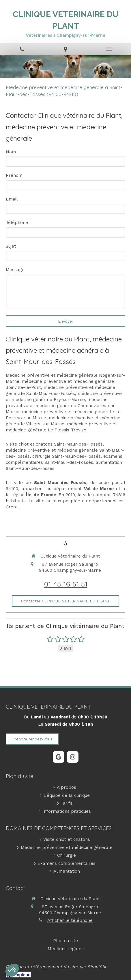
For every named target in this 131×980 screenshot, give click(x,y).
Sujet (11, 246)
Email (12, 199)
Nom (11, 152)
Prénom (14, 175)
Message (15, 270)
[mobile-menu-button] (109, 49)
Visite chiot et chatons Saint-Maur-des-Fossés (54, 444)
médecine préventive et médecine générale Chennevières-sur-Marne (61, 406)
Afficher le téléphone (70, 920)
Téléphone (17, 223)
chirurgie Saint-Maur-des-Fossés (67, 456)
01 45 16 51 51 (66, 584)
